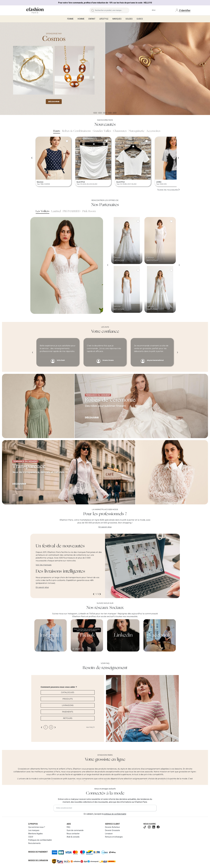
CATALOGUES (68, 692)
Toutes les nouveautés (169, 190)
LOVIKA (159, 182)
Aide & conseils (73, 837)
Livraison (109, 834)
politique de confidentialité (115, 814)
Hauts (57, 131)
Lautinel (56, 211)
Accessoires (153, 131)
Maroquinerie (136, 131)
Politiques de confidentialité (40, 840)
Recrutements (34, 843)
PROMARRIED (72, 211)
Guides (140, 19)
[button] (94, 594)
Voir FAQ (90, 727)
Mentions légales (35, 834)
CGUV (31, 837)
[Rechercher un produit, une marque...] (112, 10)
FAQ (68, 827)
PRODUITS (68, 699)
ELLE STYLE (81, 182)
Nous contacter (73, 834)
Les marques (34, 830)
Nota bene (40, 182)
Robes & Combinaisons (76, 131)
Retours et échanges (114, 837)
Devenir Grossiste (112, 830)
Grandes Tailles (102, 131)
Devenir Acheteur (112, 827)
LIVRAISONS (68, 705)
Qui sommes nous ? (37, 827)
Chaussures (120, 131)
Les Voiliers (42, 211)
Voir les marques (44, 565)
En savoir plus (105, 527)
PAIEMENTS (68, 712)
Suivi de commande (75, 830)
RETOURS (68, 718)
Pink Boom (89, 211)
